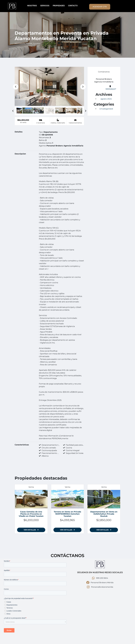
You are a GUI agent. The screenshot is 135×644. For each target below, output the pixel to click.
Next (83, 87)
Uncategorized (106, 109)
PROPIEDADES (59, 6)
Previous (16, 87)
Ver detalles (31, 530)
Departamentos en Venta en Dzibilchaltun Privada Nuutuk (104, 514)
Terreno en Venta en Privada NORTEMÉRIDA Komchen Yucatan (67, 514)
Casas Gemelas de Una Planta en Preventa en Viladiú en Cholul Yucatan (31, 514)
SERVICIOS (45, 6)
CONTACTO (73, 6)
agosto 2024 (106, 99)
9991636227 (111, 89)
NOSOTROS (32, 6)
